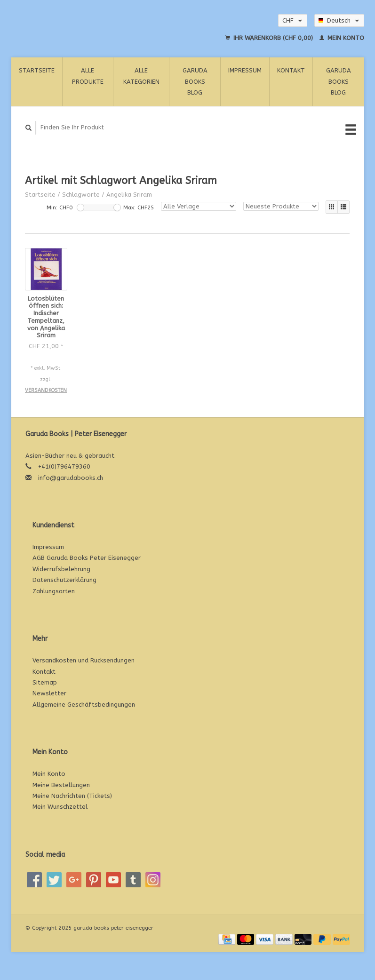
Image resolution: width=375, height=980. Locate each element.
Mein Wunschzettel (60, 807)
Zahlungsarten (54, 591)
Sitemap (45, 682)
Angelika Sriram (129, 195)
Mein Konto (342, 38)
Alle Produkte (88, 76)
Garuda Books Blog (195, 81)
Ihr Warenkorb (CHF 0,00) (270, 38)
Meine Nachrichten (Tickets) (72, 796)
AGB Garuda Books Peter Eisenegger (87, 558)
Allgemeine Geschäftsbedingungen (84, 705)
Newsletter (49, 693)
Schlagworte (81, 195)
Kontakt (291, 70)
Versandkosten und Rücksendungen (84, 660)
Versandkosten (46, 390)
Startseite (37, 70)
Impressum (245, 70)
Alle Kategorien (141, 76)
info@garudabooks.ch (71, 478)
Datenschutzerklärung (64, 580)
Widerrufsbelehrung (61, 569)
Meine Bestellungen (61, 785)
